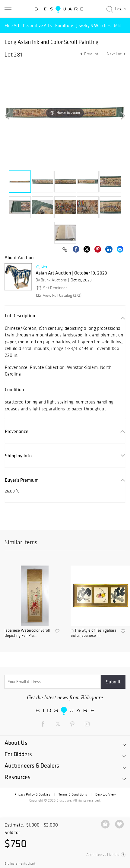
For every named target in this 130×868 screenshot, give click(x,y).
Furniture (64, 25)
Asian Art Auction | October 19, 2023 (71, 273)
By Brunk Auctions (51, 280)
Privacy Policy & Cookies (32, 794)
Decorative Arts (37, 25)
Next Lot (116, 54)
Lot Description (20, 316)
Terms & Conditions (73, 794)
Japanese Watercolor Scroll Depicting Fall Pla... (27, 633)
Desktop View (105, 794)
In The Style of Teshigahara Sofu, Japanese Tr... (94, 633)
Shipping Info (18, 456)
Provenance (17, 431)
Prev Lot (89, 54)
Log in (120, 9)
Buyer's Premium (22, 480)
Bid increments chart (20, 864)
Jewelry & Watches (94, 25)
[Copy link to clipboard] (65, 250)
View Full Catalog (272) (58, 295)
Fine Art (12, 25)
